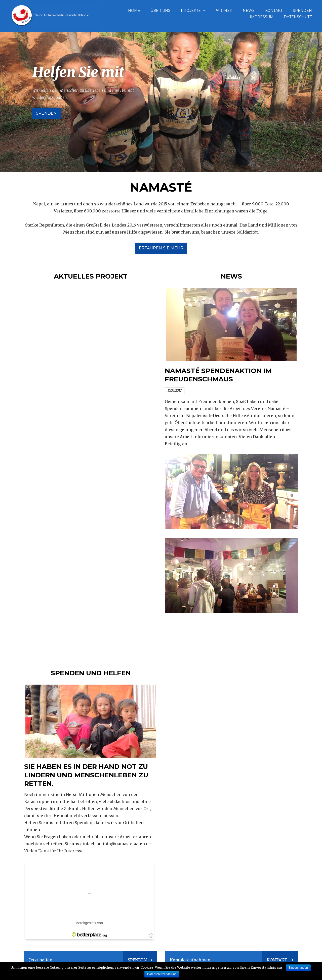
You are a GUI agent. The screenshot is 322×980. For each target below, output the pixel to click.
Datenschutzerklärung (162, 974)
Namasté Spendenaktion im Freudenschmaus (218, 375)
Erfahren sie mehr (161, 248)
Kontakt (274, 11)
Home (134, 11)
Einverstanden (298, 968)
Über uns (160, 11)
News (249, 11)
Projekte (191, 11)
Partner (223, 11)
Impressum (262, 17)
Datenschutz (298, 17)
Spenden (302, 11)
